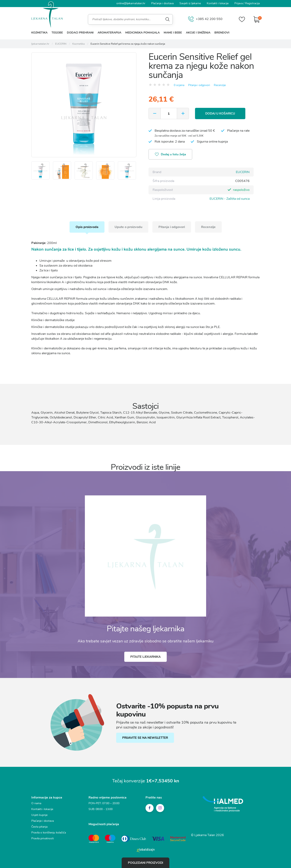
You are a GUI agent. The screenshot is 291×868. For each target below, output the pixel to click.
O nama (36, 803)
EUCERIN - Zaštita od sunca (230, 199)
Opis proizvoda (87, 227)
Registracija (252, 3)
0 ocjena (179, 85)
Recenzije (220, 85)
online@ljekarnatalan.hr (131, 3)
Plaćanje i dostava (162, 3)
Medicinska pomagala (142, 33)
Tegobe (57, 33)
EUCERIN (243, 172)
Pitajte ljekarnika (145, 657)
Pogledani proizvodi (145, 863)
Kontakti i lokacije (218, 3)
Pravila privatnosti (43, 838)
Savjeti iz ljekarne (190, 3)
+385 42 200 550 (205, 19)
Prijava (239, 3)
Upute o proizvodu (128, 227)
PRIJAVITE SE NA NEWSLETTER (145, 738)
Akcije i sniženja (198, 33)
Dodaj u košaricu (220, 113)
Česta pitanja (39, 827)
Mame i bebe (173, 33)
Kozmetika (39, 33)
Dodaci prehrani (80, 33)
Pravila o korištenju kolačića (49, 833)
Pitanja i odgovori (199, 85)
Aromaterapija (109, 33)
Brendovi (222, 33)
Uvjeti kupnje (39, 815)
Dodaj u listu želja (170, 155)
